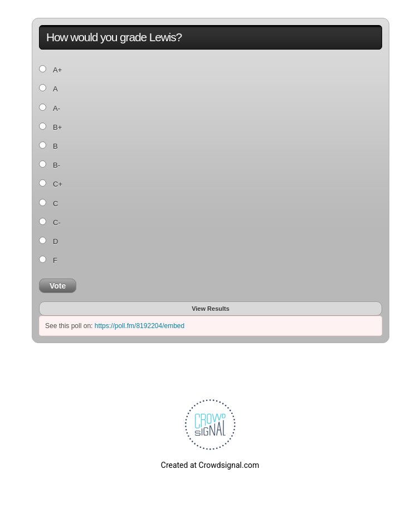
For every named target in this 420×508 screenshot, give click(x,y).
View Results (211, 309)
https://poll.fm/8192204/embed (140, 326)
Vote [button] (58, 286)
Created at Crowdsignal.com (210, 465)
